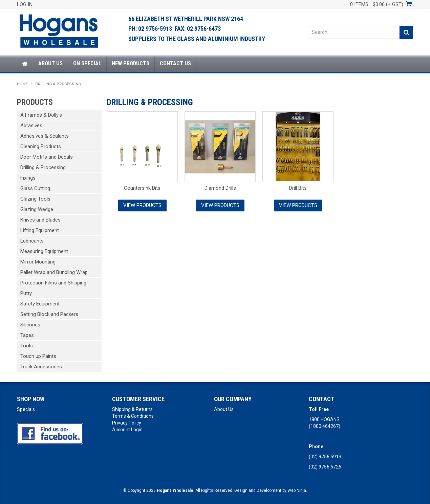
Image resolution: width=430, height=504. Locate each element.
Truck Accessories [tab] (41, 367)
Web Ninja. (297, 490)
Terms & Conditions (133, 416)
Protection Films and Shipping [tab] (53, 283)
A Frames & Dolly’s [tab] (41, 115)
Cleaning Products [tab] (41, 146)
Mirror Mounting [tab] (38, 262)
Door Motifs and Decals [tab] (47, 157)
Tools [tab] (27, 346)
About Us (50, 63)
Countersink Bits (142, 188)
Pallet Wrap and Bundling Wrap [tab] (54, 272)
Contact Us (175, 63)
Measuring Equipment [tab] (44, 251)
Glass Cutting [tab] (35, 188)
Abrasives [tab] (31, 125)
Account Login (127, 430)
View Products (142, 205)
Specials (26, 409)
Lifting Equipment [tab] (40, 230)
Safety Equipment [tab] (40, 304)
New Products (131, 63)
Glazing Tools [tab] (35, 199)
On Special (87, 63)
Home (25, 64)
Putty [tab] (26, 293)
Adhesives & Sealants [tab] (45, 136)
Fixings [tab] (28, 178)
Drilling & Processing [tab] (43, 167)
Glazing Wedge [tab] (37, 209)
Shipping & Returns (132, 409)
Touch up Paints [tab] (38, 356)
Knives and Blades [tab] (40, 220)
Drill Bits (298, 188)
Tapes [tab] (27, 335)
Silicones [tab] (30, 325)
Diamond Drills (220, 188)
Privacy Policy (127, 423)
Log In (25, 4)
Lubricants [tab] (32, 241)
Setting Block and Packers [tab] (49, 314)
